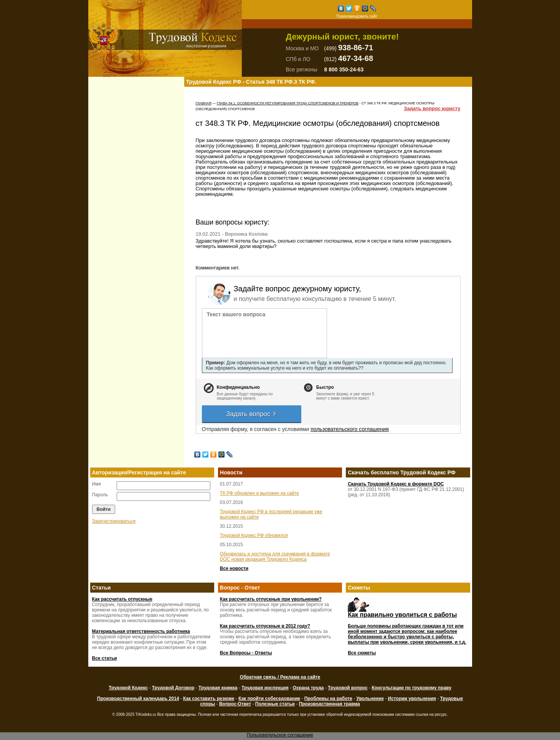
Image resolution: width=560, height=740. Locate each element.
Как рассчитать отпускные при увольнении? (271, 599)
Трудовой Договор (173, 688)
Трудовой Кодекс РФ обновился (254, 535)
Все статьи (105, 658)
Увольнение (370, 699)
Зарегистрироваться (114, 521)
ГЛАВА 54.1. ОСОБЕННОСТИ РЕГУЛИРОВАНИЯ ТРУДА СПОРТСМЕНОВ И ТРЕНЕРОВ (288, 103)
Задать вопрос (251, 414)
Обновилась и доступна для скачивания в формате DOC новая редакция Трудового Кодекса (275, 557)
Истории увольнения (412, 699)
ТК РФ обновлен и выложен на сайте (259, 493)
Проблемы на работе (328, 699)
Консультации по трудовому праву (411, 688)
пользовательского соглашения (350, 429)
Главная (204, 103)
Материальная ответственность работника (141, 631)
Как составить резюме (209, 699)
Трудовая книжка (218, 688)
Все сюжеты (362, 653)
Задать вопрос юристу (432, 109)
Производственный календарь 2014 (138, 699)
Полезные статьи (275, 704)
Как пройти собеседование (269, 699)
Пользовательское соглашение (280, 735)
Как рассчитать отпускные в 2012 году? (265, 626)
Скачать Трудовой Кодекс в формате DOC (396, 484)
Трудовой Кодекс (128, 688)
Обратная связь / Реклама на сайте (280, 677)
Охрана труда (308, 688)
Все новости (234, 568)
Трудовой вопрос (348, 688)
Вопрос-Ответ (235, 704)
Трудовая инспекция (265, 688)
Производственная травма (330, 704)
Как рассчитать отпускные (122, 599)
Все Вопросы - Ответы (246, 653)
